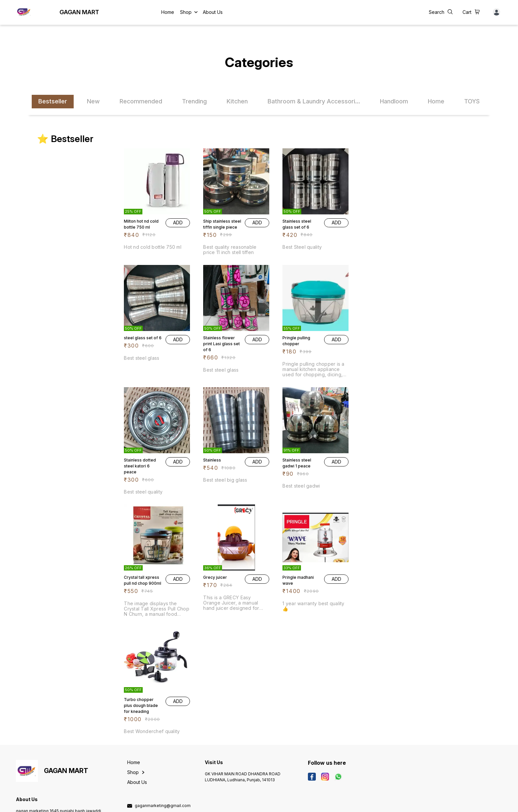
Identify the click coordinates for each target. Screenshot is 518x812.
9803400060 (148, 698)
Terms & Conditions (166, 803)
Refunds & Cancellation (129, 803)
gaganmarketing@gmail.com (163, 688)
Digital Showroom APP (85, 803)
